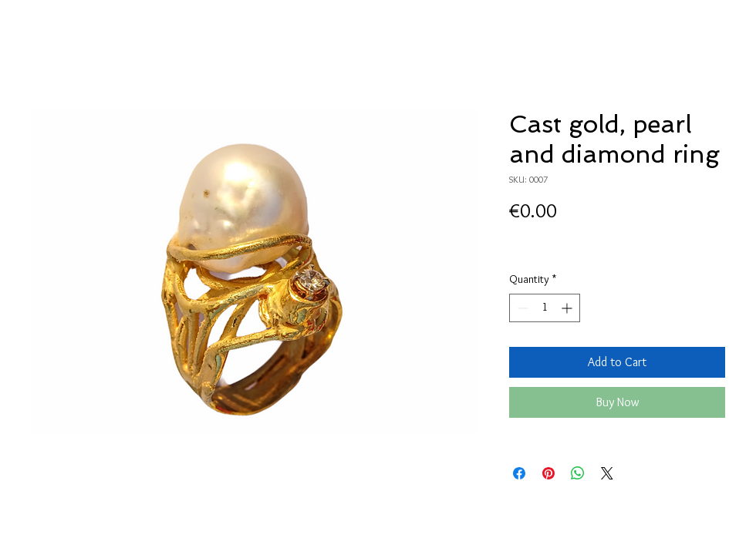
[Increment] (568, 308)
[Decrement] (521, 308)
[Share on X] (607, 473)
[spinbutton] (545, 308)
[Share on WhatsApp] (578, 473)
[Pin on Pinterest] (548, 473)
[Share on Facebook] (519, 473)
